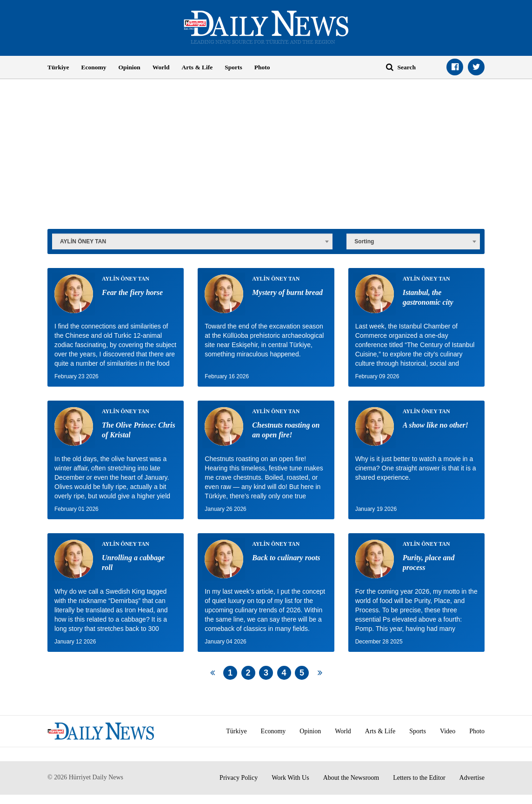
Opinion (130, 67)
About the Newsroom (351, 778)
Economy (94, 67)
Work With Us (290, 778)
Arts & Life (197, 67)
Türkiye (58, 67)
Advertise (472, 778)
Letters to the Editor (419, 778)
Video (448, 731)
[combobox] (192, 241)
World (161, 67)
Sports (233, 67)
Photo (262, 67)
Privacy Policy (239, 778)
